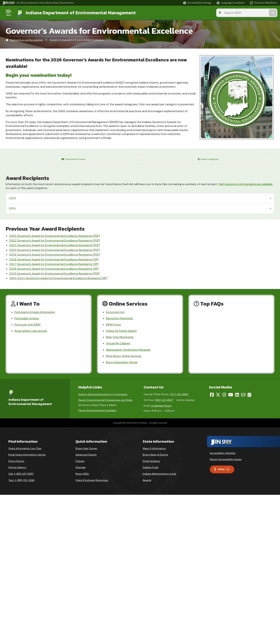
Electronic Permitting (119, 468)
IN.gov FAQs (82, 623)
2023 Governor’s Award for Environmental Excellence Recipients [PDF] (55, 385)
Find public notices (27, 468)
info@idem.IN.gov (161, 555)
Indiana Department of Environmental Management (81, 13)
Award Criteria (134, 255)
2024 (12, 358)
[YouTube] (231, 544)
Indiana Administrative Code (159, 623)
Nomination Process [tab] (74, 159)
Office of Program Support (152, 293)
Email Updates (151, 610)
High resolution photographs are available (246, 333)
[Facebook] (212, 544)
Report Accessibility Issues (226, 608)
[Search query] (245, 13)
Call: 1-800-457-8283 (21, 623)
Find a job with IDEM (27, 474)
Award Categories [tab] (208, 159)
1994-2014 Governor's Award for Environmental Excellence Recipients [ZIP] (58, 427)
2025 (12, 347)
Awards (147, 629)
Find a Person (16, 610)
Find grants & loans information (35, 461)
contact (144, 264)
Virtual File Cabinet (118, 493)
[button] (197, 3)
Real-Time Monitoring (120, 486)
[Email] (243, 544)
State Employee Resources (92, 629)
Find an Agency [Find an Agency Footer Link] (17, 617)
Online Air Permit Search (121, 480)
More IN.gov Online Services (124, 505)
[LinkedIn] (237, 544)
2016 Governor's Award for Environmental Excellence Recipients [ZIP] (54, 418)
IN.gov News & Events (155, 604)
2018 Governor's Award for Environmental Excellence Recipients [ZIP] (54, 409)
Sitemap (81, 617)
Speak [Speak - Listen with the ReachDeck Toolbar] (221, 619)
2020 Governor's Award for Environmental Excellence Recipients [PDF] (55, 399)
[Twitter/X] (218, 544)
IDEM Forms (113, 474)
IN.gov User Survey (87, 598)
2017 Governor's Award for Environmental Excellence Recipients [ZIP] (54, 413)
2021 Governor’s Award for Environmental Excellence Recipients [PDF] (55, 395)
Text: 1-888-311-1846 (21, 629)
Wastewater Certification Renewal (128, 499)
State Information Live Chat (25, 598)
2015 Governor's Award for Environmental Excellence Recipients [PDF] (55, 423)
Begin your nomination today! (39, 75)
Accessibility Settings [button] (223, 602)
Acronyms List (115, 461)
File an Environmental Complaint (97, 560)
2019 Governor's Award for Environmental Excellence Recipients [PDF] (55, 404)
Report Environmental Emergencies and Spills (105, 549)
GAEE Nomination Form (46, 277)
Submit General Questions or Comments (103, 544)
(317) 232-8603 (179, 544)
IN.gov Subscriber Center (122, 511)
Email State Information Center (27, 604)
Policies (80, 610)
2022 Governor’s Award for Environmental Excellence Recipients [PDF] (55, 390)
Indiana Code (151, 617)
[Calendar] (249, 544)
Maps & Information (154, 598)
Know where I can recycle (31, 480)
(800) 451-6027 (164, 549)
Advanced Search (86, 604)
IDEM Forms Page (134, 233)
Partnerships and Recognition (27, 40)
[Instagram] (224, 544)
